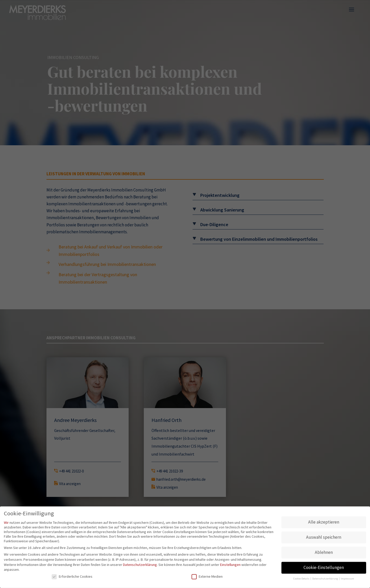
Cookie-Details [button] (302, 580)
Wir (6, 524)
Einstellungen (230, 566)
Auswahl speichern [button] (324, 539)
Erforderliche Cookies (72, 578)
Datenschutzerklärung (140, 566)
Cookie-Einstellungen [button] (324, 569)
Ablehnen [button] (324, 554)
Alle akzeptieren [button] (324, 524)
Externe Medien (207, 578)
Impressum (347, 580)
